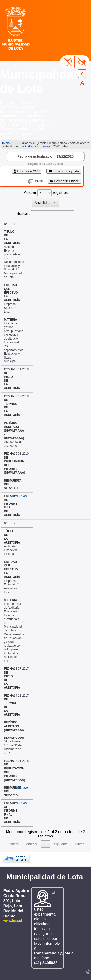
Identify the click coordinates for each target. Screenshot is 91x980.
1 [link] (46, 844)
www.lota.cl (13, 921)
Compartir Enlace (64, 181)
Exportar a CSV (27, 171)
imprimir (39, 181)
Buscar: (23, 213)
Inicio (6, 143)
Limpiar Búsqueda (64, 171)
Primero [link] (13, 844)
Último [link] (80, 844)
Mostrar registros (45, 193)
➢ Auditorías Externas (36, 146)
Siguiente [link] (61, 844)
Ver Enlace (21, 496)
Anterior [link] (32, 844)
